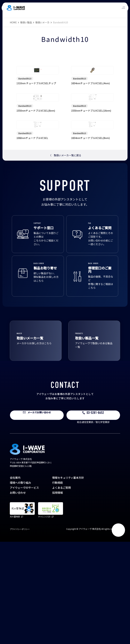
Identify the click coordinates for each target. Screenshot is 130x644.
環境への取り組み (20, 585)
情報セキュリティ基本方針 (68, 580)
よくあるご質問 (62, 590)
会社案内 (15, 580)
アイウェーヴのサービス (24, 590)
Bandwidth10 (25, 113)
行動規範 (58, 585)
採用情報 (58, 595)
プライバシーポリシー (20, 631)
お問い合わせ (18, 595)
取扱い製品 (26, 22)
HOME (13, 22)
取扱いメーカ (42, 22)
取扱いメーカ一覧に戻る (65, 257)
